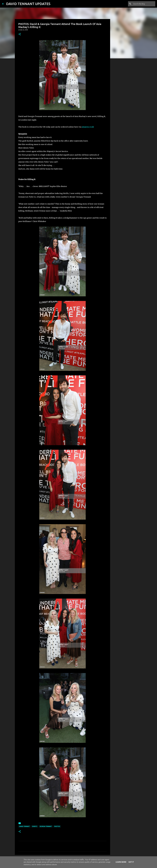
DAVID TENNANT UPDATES (28, 4)
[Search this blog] (144, 4)
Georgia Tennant (46, 826)
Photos (57, 826)
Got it (131, 862)
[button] (20, 34)
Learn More (121, 862)
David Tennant (24, 826)
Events (35, 826)
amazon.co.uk (88, 127)
